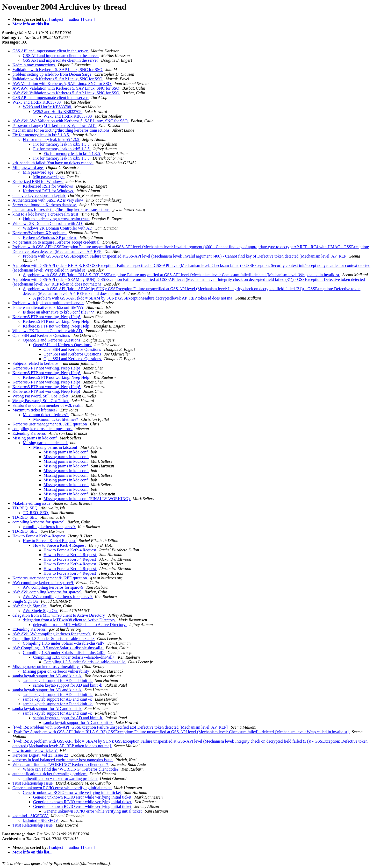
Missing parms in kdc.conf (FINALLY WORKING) (87, 499)
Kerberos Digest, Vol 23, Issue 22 (41, 755)
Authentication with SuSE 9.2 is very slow (48, 200)
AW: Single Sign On (30, 606)
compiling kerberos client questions (42, 429)
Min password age (28, 168)
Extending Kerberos (30, 433)
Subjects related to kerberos (36, 363)
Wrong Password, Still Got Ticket (41, 396)
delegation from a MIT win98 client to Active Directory (59, 615)
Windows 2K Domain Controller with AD (48, 223)
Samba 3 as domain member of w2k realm (48, 405)
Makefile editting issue (32, 503)
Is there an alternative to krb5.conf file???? (48, 307)
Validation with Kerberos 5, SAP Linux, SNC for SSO (58, 70)
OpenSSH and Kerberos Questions (42, 335)
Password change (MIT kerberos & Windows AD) (55, 126)
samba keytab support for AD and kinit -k (47, 676)
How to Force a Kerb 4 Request (39, 536)
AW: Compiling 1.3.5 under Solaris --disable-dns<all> (58, 648)
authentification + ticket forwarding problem (50, 774)
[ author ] (74, 19)
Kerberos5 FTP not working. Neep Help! (47, 317)
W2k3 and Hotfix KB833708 (37, 102)
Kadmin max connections (34, 65)
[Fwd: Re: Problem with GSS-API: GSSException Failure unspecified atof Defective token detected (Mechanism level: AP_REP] (121, 727)
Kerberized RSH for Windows (38, 182)
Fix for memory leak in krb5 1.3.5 (41, 135)
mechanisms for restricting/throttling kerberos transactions (61, 130)
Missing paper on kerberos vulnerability (46, 667)
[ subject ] (57, 19)
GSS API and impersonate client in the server (51, 51)
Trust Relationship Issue (33, 783)
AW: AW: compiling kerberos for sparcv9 (47, 592)
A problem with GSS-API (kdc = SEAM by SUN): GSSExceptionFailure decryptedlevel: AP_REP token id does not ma (133, 298)
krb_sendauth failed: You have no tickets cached (53, 163)
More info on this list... (32, 24)
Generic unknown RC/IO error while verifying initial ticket (62, 788)
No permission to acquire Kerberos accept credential (56, 242)
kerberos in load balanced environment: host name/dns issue (63, 760)
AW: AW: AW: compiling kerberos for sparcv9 (52, 634)
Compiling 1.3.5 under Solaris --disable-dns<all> (54, 639)
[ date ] (89, 19)
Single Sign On (26, 601)
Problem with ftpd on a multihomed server (48, 303)
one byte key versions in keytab (39, 195)
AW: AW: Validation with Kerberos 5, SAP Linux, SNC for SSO (66, 88)
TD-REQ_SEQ (26, 508)
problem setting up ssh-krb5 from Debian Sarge (52, 74)
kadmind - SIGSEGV (31, 816)
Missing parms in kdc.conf (35, 438)
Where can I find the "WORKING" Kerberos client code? (61, 764)
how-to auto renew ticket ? (35, 750)
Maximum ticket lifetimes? (35, 410)
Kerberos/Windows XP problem (40, 233)
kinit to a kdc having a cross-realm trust (46, 214)
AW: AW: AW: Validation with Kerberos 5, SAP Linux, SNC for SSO (71, 121)
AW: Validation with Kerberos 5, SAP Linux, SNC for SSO (62, 84)
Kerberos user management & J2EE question (50, 424)
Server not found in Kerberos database (45, 205)
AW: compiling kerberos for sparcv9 (43, 583)
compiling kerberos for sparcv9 (39, 522)
